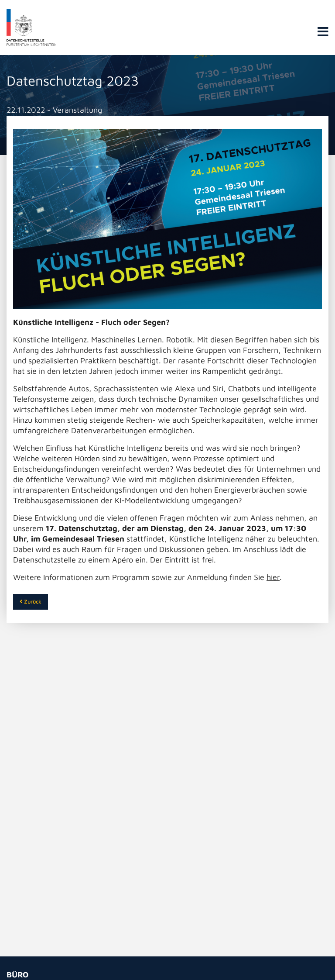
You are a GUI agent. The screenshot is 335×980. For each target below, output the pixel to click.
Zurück (31, 602)
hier (273, 577)
